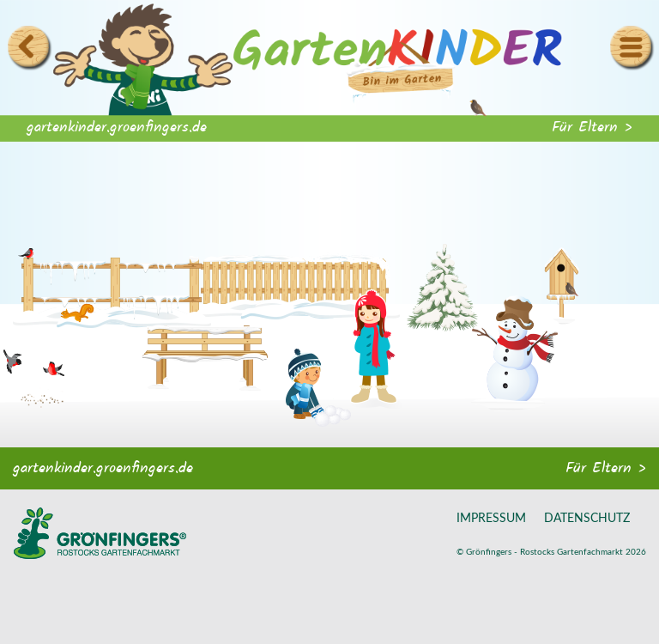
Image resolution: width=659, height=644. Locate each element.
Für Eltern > (592, 128)
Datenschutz (587, 519)
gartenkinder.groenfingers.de (117, 128)
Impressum (491, 519)
